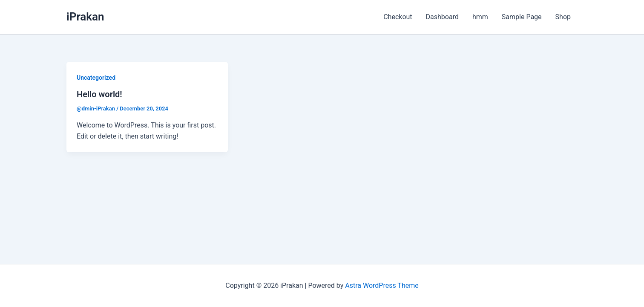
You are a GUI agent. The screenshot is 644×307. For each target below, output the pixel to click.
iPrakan (85, 17)
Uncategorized (96, 78)
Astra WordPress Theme (382, 285)
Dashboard (442, 17)
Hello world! (99, 94)
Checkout (398, 17)
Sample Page (522, 17)
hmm (480, 17)
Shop (563, 17)
